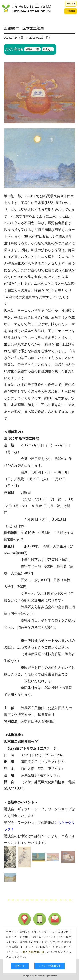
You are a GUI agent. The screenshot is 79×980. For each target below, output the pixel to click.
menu (71, 11)
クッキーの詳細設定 (50, 966)
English (71, 4)
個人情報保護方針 (33, 952)
